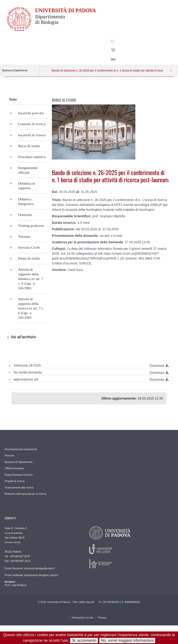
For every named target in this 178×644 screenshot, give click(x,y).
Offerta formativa (14, 468)
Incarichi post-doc (31, 113)
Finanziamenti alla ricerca (19, 488)
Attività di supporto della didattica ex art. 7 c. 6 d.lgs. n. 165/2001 (31, 279)
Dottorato (25, 215)
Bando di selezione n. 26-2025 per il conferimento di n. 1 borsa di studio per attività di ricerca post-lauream (105, 71)
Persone (9, 455)
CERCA (162, 56)
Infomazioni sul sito (83, 618)
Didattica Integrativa (26, 201)
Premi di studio (29, 258)
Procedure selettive (32, 157)
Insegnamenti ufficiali (28, 170)
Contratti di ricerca (32, 124)
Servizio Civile (29, 247)
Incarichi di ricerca (32, 135)
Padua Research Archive (19, 475)
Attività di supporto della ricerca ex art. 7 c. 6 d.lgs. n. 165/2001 (31, 308)
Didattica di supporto (27, 186)
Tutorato (24, 236)
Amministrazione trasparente (21, 449)
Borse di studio (29, 146)
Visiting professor (31, 226)
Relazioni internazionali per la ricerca (25, 494)
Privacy (102, 618)
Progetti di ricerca (15, 481)
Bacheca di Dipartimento (15, 70)
